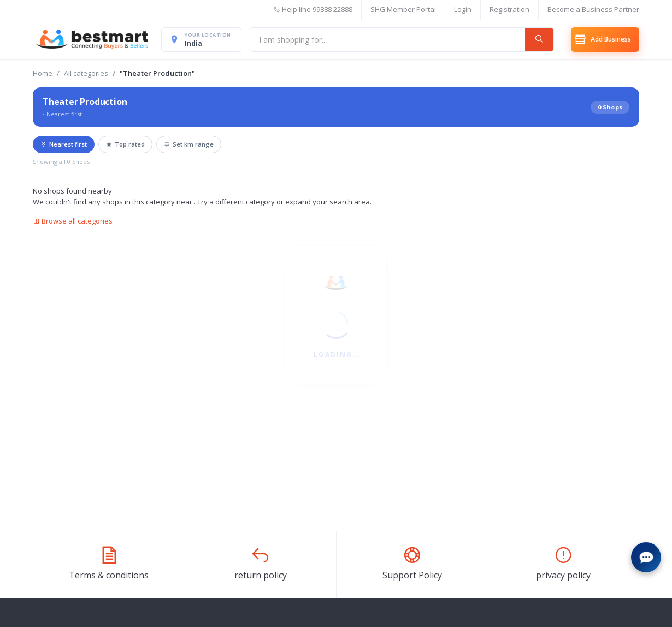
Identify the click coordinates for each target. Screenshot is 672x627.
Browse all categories (73, 221)
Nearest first (64, 144)
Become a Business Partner (593, 9)
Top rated (125, 144)
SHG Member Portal (403, 9)
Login (463, 9)
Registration (509, 9)
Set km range (189, 144)
